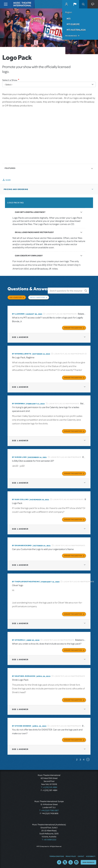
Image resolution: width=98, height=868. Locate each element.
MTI (69, 19)
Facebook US (59, 861)
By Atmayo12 (18, 639)
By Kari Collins (20, 499)
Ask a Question (16, 297)
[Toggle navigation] (6, 4)
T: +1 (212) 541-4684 (49, 786)
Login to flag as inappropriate (61, 313)
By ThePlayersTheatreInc (26, 581)
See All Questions (37, 297)
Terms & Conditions (57, 855)
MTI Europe (73, 24)
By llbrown (18, 313)
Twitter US (65, 861)
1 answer (20, 336)
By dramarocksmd (22, 545)
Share (8, 180)
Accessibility (91, 855)
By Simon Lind (19, 456)
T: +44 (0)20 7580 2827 (49, 810)
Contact (81, 855)
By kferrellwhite (22, 353)
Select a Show (10, 80)
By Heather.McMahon (24, 675)
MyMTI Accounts (66, 4)
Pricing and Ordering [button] (16, 189)
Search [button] (83, 4)
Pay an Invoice (71, 36)
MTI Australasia (76, 30)
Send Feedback (88, 861)
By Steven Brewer (22, 725)
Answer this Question (73, 327)
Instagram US (76, 861)
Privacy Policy (71, 855)
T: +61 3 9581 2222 (49, 839)
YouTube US (71, 861)
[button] (75, 4)
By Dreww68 (18, 403)
